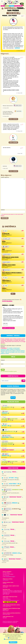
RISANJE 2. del (6, 456)
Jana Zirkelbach (6, 580)
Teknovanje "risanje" (9, 450)
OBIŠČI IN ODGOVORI (8, 328)
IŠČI (24, 381)
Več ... (13, 294)
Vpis (3, 370)
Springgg (5, 413)
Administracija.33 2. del (9, 432)
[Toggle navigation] (2, 1)
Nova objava (13, 13)
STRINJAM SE (13, 642)
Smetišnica (8, 8)
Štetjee (15, 472)
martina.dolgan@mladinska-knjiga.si (13, 600)
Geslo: (2, 364)
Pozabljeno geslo (13, 371)
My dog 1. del (7, 426)
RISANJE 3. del (17, 553)
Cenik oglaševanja (10, 602)
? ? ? (13, 398)
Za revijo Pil (16, 509)
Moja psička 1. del (8, 437)
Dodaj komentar (13, 119)
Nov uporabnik (4, 371)
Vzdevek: (3, 360)
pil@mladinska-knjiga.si (11, 577)
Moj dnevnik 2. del (8, 407)
